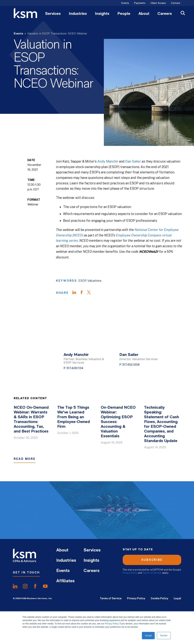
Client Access (158, 3)
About (144, 14)
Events (125, 3)
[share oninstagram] (25, 586)
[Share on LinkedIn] (76, 293)
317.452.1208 (131, 365)
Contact (176, 3)
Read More (25, 459)
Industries (78, 14)
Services (53, 14)
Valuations (94, 281)
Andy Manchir (108, 161)
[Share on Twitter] (91, 293)
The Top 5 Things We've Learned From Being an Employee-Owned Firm (74, 417)
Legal (177, 598)
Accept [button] (148, 636)
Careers (165, 14)
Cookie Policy (159, 598)
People (124, 14)
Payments (140, 3)
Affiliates (65, 581)
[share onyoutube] (45, 586)
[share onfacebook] (35, 586)
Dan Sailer (133, 161)
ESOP (82, 281)
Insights (102, 14)
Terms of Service (152, 573)
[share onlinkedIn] (15, 586)
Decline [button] (164, 636)
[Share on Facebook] (83, 293)
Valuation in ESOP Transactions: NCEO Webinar (57, 34)
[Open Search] (183, 13)
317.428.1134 (75, 368)
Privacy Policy (112, 624)
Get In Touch (26, 572)
